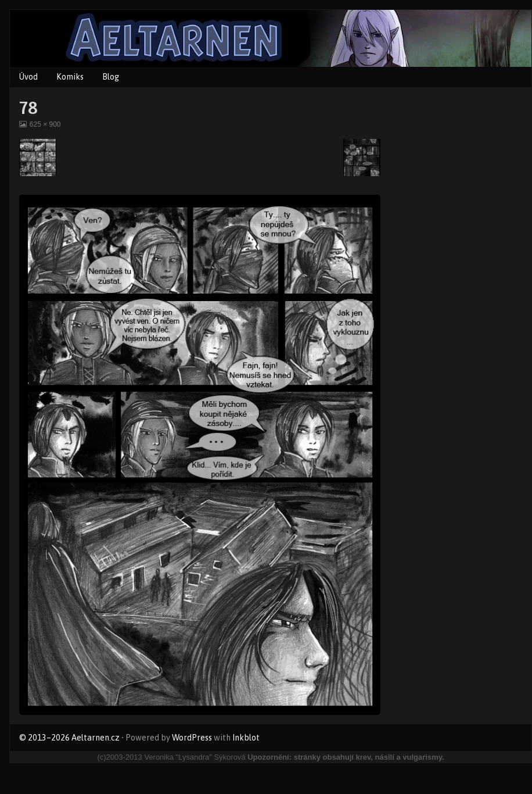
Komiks (70, 77)
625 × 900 (45, 124)
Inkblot (246, 738)
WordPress (192, 738)
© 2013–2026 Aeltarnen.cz (69, 738)
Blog (111, 77)
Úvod (28, 77)
